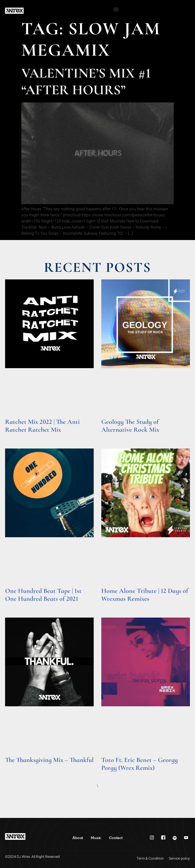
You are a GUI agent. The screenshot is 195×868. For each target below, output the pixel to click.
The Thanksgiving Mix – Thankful (49, 760)
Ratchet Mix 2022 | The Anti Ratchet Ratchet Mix (42, 426)
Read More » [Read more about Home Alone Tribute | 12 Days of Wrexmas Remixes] (111, 606)
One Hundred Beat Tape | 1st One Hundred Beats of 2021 (43, 595)
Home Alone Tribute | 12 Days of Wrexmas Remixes (145, 595)
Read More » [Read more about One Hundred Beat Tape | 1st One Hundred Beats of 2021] (15, 606)
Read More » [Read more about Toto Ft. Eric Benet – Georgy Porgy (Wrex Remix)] (111, 775)
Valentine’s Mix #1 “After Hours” (86, 81)
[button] (116, 9)
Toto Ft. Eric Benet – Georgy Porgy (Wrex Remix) (140, 764)
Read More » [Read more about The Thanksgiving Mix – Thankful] (15, 767)
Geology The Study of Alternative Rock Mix (130, 426)
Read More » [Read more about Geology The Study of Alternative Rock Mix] (111, 437)
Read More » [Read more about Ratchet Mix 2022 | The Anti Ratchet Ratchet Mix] (15, 437)
